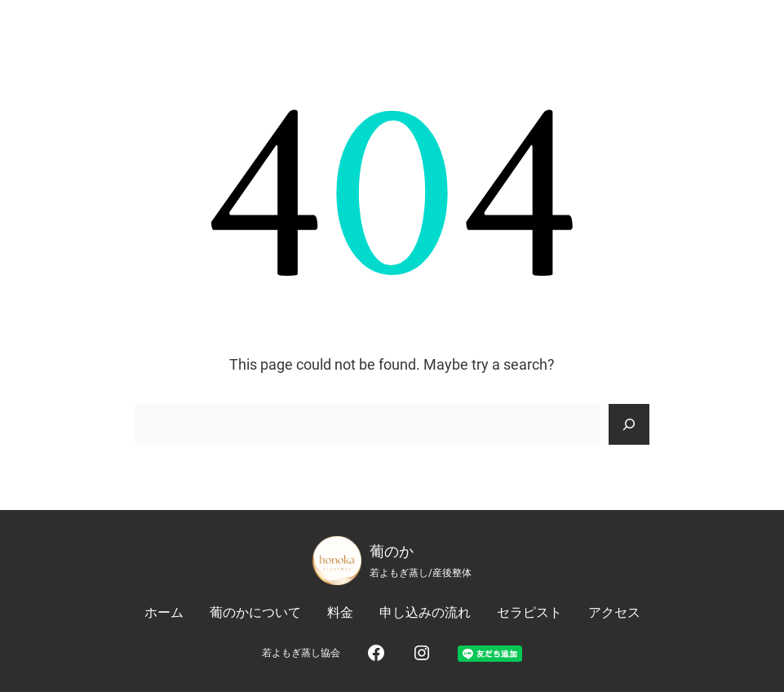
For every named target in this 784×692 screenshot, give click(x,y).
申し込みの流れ (425, 612)
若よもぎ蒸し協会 (301, 653)
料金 (340, 612)
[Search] (629, 424)
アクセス (614, 612)
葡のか (392, 552)
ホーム (164, 612)
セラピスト (529, 612)
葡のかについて (255, 612)
